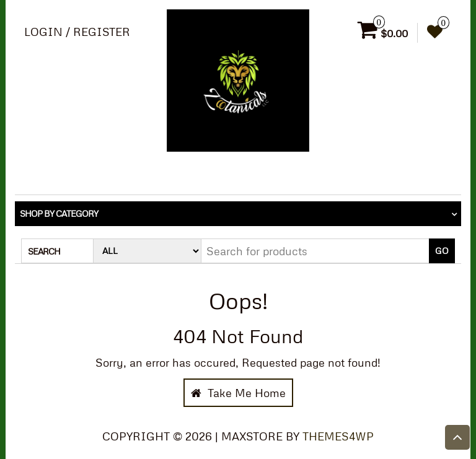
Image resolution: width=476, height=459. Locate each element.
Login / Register (77, 32)
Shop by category (59, 213)
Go (442, 251)
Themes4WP (338, 436)
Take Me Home (238, 393)
